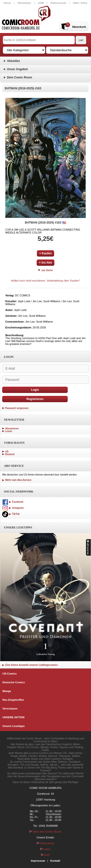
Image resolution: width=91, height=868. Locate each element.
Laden (45, 849)
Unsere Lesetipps (14, 726)
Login (35, 390)
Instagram (13, 508)
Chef (45, 855)
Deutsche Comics (14, 682)
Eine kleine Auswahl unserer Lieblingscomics (30, 665)
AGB (41, 3)
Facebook (13, 502)
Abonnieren (12, 429)
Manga (7, 691)
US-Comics (10, 674)
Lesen (9, 431)
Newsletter (25, 3)
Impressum (38, 861)
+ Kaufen (45, 253)
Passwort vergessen (17, 408)
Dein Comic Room (20, 77)
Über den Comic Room (46, 832)
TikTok (11, 514)
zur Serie (46, 270)
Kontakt (55, 861)
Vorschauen (10, 709)
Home (7, 3)
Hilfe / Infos (80, 3)
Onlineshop (45, 843)
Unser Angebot (17, 69)
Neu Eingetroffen (13, 700)
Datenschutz (58, 3)
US (7, 452)
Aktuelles (13, 61)
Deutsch (10, 454)
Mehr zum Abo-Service (17, 480)
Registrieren (35, 399)
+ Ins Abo (46, 263)
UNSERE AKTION (13, 717)
